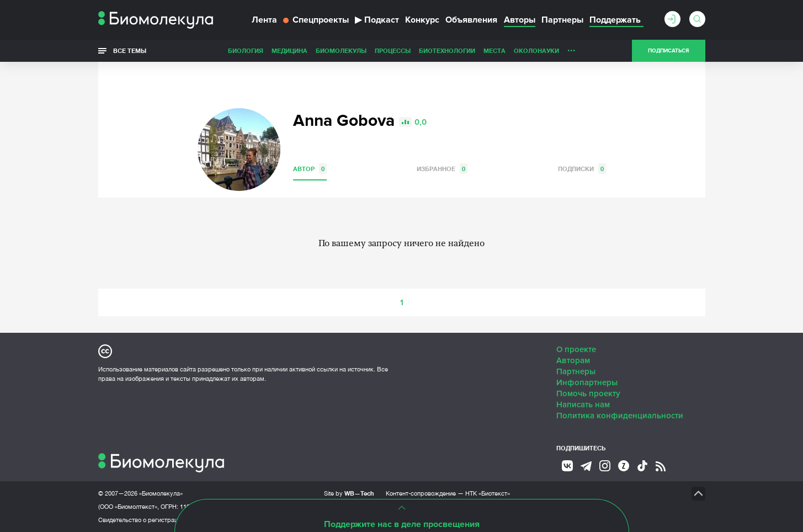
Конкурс (422, 20)
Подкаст (377, 20)
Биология (246, 50)
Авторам (573, 360)
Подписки (582, 169)
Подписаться (668, 51)
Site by (349, 493)
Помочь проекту (588, 393)
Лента (264, 20)
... (571, 48)
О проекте (576, 349)
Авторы (520, 20)
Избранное (442, 169)
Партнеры (562, 20)
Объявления (471, 20)
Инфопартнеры (587, 382)
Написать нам (583, 405)
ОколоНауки (536, 50)
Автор (310, 169)
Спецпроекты (316, 20)
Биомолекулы (341, 50)
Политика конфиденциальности (620, 416)
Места (494, 50)
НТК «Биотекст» (488, 493)
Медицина (289, 50)
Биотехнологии (447, 50)
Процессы (393, 50)
